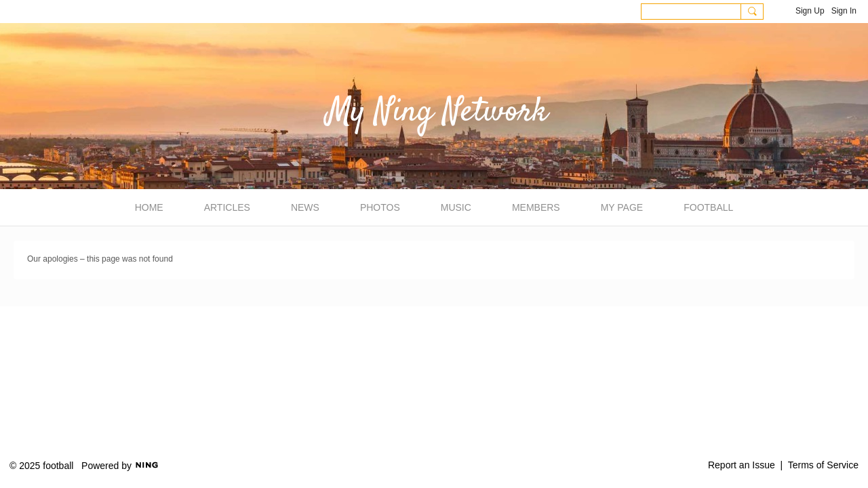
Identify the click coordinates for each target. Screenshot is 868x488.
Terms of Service (823, 465)
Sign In (844, 11)
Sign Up (810, 11)
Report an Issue (742, 465)
